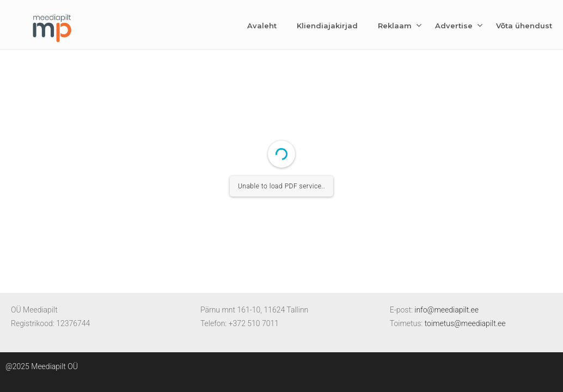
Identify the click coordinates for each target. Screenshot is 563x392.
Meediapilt (52, 26)
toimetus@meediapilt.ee (465, 323)
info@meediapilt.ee (446, 310)
